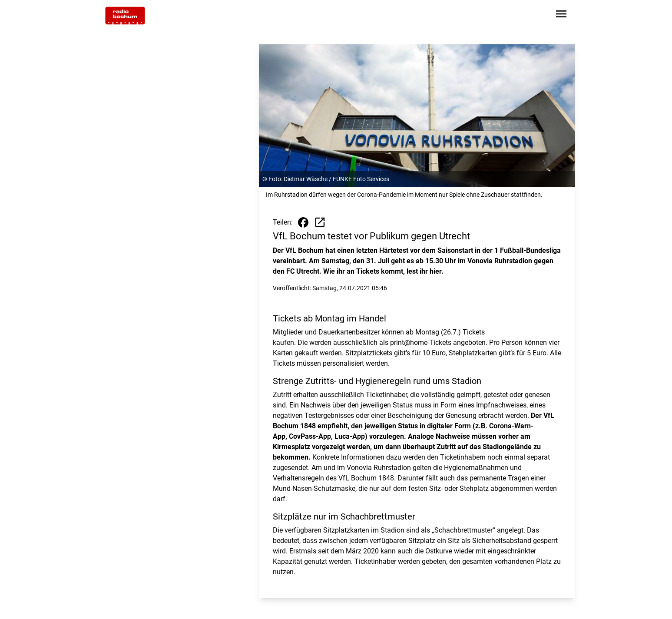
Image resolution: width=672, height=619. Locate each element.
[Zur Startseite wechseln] (125, 16)
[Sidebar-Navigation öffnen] (561, 15)
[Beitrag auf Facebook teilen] (303, 222)
